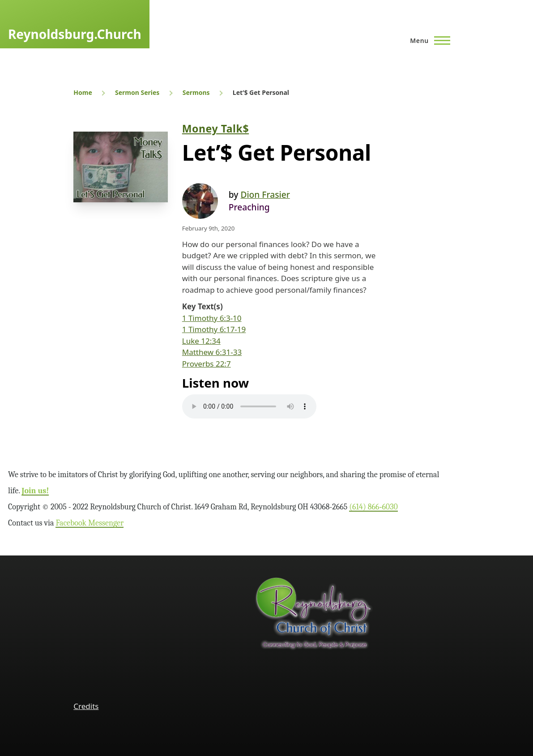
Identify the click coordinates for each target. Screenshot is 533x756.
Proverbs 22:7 (207, 364)
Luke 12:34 (201, 341)
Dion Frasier (265, 194)
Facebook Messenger (90, 523)
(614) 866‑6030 (373, 507)
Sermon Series (137, 92)
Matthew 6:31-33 (212, 352)
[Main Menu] (427, 40)
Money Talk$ (215, 128)
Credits (86, 706)
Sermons (196, 92)
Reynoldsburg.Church (75, 34)
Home (83, 92)
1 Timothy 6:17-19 (214, 329)
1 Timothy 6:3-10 (212, 318)
